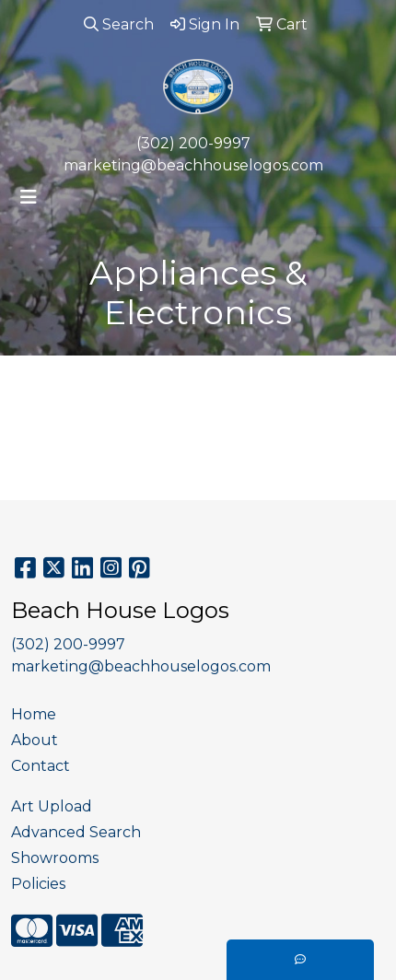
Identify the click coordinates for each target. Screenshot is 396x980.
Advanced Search (76, 832)
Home (34, 714)
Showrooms (55, 858)
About (35, 740)
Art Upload (52, 806)
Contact (41, 766)
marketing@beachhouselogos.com (193, 165)
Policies (38, 884)
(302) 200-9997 (193, 143)
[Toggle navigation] (29, 197)
